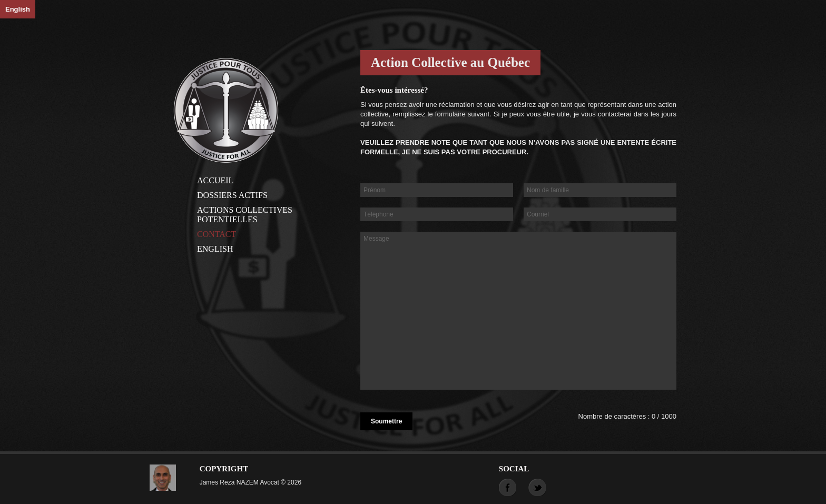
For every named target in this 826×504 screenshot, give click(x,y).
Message (518, 311)
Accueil (215, 180)
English (18, 9)
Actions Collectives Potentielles (245, 215)
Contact (217, 234)
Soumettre (386, 421)
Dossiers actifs (232, 195)
